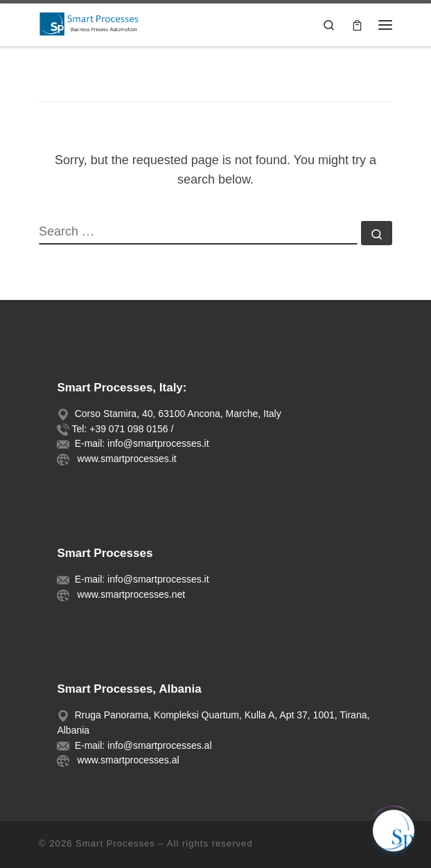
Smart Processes (115, 843)
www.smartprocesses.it (124, 459)
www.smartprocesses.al (126, 760)
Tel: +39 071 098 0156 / (123, 429)
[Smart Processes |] (94, 23)
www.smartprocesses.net (129, 594)
